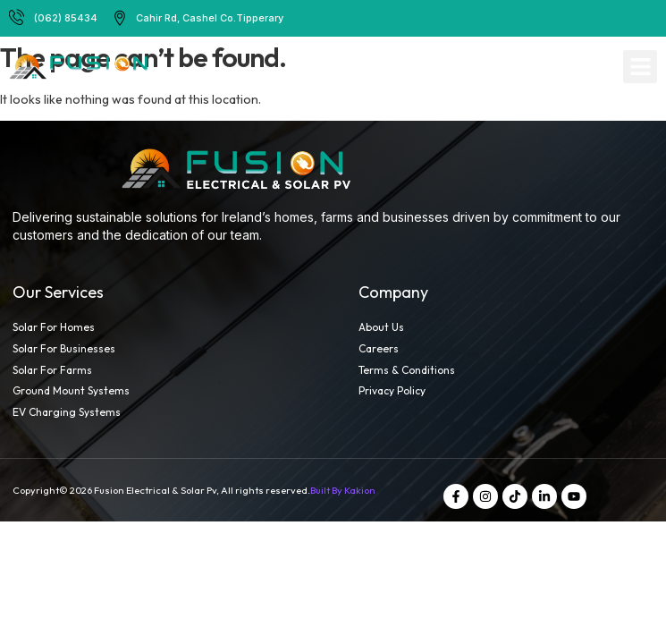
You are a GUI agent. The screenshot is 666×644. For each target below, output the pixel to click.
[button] (640, 67)
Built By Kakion (343, 490)
